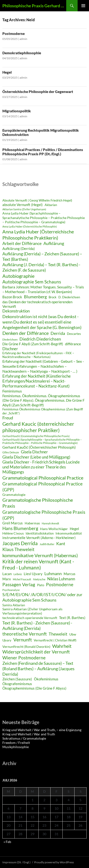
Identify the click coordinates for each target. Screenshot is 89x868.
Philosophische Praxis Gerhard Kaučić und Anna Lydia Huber (34, 6)
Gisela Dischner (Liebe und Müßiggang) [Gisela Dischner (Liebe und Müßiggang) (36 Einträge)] (36, 457)
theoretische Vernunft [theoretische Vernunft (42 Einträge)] (25, 634)
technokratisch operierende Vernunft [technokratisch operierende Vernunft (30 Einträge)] (30, 618)
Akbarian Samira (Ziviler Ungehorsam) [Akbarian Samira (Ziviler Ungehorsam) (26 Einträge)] (24, 209)
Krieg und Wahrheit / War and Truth (29, 734)
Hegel (7, 72)
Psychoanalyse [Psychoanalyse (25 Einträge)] (11, 590)
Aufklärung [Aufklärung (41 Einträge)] (54, 243)
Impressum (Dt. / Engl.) (16, 862)
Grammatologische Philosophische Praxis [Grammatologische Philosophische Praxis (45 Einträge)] (38, 503)
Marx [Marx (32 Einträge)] (7, 579)
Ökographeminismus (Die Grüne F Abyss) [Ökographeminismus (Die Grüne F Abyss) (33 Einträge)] (34, 688)
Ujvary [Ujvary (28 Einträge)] (7, 640)
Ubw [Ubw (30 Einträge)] (73, 634)
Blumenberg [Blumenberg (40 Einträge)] (35, 297)
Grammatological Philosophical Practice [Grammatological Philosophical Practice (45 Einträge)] (43, 478)
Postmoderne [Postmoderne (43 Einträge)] (60, 584)
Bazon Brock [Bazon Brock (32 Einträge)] (12, 297)
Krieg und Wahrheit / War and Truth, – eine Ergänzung (42, 730)
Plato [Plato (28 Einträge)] (41, 585)
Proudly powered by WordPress (54, 862)
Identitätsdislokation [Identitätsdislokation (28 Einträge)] (40, 533)
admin (23, 39)
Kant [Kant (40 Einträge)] (61, 544)
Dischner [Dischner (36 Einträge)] (10, 349)
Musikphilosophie (16, 747)
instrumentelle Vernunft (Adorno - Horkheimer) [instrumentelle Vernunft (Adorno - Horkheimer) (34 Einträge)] (39, 538)
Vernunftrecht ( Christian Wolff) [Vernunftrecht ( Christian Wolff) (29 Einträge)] (55, 640)
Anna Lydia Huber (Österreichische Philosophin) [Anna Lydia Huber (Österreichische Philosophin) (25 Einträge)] (30, 226)
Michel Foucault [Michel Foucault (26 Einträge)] (22, 579)
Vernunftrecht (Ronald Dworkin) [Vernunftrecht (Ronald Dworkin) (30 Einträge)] (26, 647)
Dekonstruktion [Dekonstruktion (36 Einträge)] (16, 311)
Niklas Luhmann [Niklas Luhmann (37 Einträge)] (61, 579)
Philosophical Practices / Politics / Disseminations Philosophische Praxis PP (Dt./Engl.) (43, 152)
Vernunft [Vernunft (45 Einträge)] (23, 640)
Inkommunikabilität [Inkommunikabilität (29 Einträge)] (69, 533)
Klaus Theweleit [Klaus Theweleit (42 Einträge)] (18, 549)
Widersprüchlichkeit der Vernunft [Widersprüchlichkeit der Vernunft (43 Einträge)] (36, 652)
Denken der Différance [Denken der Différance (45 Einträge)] (26, 333)
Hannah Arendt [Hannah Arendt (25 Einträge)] (50, 523)
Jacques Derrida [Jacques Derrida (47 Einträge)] (20, 543)
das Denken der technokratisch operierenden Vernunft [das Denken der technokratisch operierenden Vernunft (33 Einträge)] (37, 304)
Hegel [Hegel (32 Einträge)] (74, 529)
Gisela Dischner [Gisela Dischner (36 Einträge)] (34, 452)
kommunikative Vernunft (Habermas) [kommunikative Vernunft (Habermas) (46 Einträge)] (40, 555)
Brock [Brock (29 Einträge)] (53, 297)
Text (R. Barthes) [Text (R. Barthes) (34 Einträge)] (72, 618)
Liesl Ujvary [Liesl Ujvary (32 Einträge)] (33, 574)
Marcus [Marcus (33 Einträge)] (70, 574)
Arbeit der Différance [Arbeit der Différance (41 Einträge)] (22, 243)
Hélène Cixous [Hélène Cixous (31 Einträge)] (13, 533)
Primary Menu (83, 6)
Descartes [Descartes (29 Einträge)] (74, 334)
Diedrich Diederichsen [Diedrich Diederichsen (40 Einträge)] (40, 339)
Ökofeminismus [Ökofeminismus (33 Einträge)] (46, 679)
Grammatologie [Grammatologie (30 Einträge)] (14, 495)
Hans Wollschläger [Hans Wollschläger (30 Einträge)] (54, 529)
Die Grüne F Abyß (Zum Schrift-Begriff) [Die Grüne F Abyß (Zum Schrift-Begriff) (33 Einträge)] (33, 344)
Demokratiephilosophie (22, 53)
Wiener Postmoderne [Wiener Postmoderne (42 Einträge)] (24, 658)
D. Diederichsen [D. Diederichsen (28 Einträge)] (69, 297)
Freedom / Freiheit (16, 743)
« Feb (7, 842)
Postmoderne (14, 34)
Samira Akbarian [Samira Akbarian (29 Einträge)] (14, 605)
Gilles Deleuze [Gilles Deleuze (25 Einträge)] (11, 452)
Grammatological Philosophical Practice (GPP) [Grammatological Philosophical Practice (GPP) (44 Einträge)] (42, 487)
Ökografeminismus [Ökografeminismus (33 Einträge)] (17, 684)
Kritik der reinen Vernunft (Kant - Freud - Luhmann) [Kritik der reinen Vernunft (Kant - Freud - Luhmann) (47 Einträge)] (38, 565)
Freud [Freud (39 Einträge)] (8, 418)
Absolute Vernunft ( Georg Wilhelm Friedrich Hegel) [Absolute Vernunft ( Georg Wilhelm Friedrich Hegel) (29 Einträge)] (37, 200)
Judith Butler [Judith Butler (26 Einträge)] (47, 544)
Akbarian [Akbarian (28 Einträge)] (51, 205)
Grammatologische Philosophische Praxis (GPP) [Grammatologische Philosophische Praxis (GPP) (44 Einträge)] (44, 515)
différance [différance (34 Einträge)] (73, 344)
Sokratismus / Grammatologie (24, 738)
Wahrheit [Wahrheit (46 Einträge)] (62, 646)
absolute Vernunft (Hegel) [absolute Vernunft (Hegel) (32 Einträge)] (23, 205)
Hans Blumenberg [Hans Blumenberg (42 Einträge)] (20, 528)
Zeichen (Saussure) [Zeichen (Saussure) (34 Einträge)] (17, 679)
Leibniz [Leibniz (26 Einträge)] (18, 574)
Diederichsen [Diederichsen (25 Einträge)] (10, 339)
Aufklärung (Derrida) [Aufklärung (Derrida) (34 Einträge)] (19, 249)
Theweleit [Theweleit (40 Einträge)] (58, 634)
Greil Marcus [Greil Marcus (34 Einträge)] (13, 523)
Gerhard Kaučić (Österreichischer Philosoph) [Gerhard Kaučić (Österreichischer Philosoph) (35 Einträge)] (39, 447)
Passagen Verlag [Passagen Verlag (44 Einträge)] (19, 584)
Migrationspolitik (17, 111)
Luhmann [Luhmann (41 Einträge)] (53, 573)
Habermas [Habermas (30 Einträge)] (32, 523)
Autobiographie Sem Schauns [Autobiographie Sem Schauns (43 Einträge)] (32, 282)
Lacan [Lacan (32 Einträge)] (7, 574)
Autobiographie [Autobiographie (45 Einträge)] (18, 276)
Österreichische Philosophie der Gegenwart (38, 92)
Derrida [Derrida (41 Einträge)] (58, 333)
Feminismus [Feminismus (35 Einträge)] (12, 391)
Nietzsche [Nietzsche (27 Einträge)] (39, 579)
